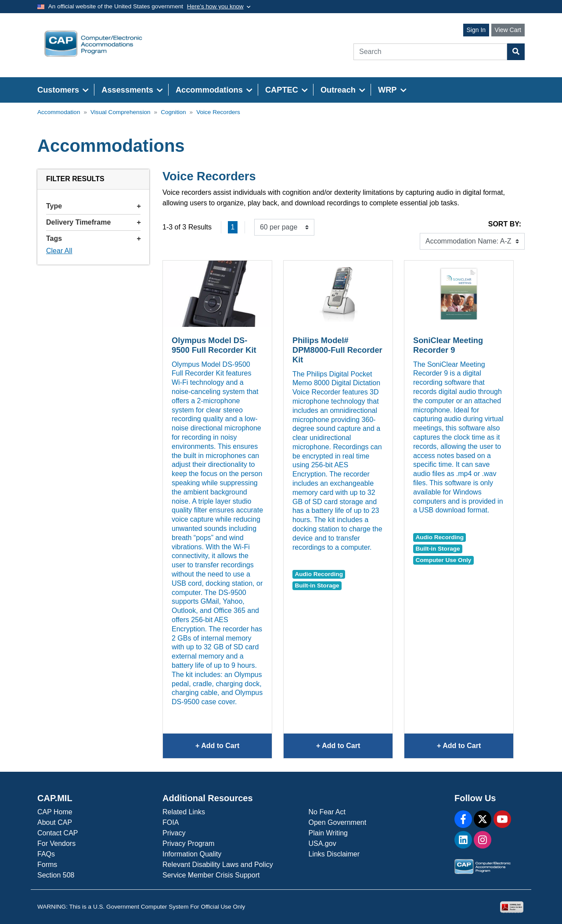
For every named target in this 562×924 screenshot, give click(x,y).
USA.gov (322, 843)
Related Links (184, 812)
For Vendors (56, 843)
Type (93, 206)
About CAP (55, 822)
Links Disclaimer (334, 854)
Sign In (476, 30)
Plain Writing (328, 833)
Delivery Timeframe (93, 222)
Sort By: (505, 224)
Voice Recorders (218, 112)
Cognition (173, 112)
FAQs (46, 854)
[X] (483, 819)
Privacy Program (188, 843)
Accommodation (59, 112)
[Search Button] (516, 52)
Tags (93, 238)
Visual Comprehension (121, 112)
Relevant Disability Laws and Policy (218, 865)
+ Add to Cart (234, 749)
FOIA (171, 822)
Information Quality (192, 854)
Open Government (338, 822)
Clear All (59, 251)
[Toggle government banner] (219, 7)
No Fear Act (327, 812)
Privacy (174, 833)
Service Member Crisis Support (211, 875)
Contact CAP (58, 833)
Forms (47, 865)
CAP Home (55, 812)
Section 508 (56, 875)
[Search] (430, 52)
